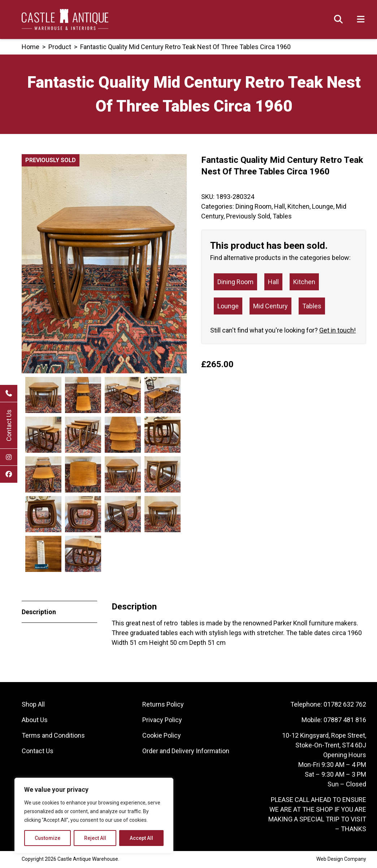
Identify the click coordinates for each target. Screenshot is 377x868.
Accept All (141, 838)
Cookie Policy (162, 736)
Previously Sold (248, 216)
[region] (94, 816)
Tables (282, 216)
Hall (279, 206)
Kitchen (298, 206)
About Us (35, 721)
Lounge (323, 206)
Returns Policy (163, 705)
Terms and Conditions (53, 736)
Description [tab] (39, 613)
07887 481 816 (345, 721)
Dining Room (253, 206)
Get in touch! (337, 330)
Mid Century (270, 306)
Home (31, 47)
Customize (47, 838)
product (60, 47)
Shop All (33, 705)
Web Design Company (341, 860)
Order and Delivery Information (186, 752)
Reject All (95, 838)
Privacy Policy (162, 721)
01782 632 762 (345, 705)
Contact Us (9, 425)
